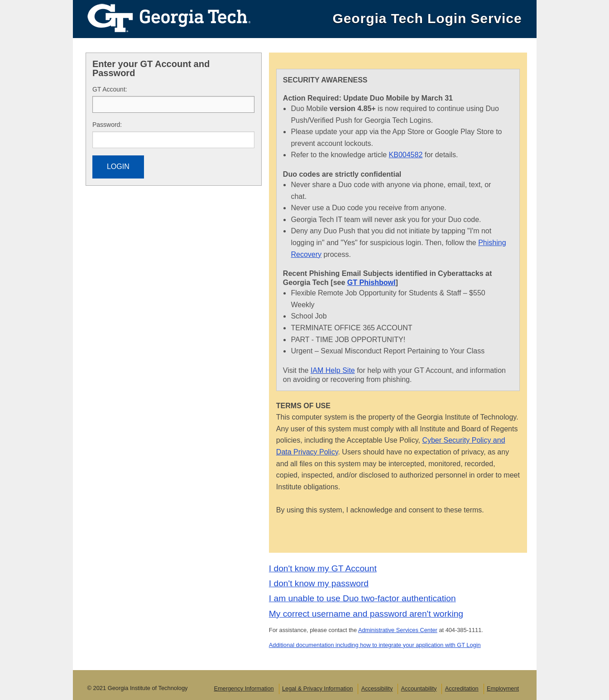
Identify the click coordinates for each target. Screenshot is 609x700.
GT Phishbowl (372, 282)
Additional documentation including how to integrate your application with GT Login (375, 645)
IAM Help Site (333, 370)
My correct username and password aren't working (366, 614)
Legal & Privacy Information (317, 688)
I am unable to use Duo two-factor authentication (362, 598)
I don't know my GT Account (323, 568)
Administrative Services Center (398, 630)
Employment (503, 688)
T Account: (110, 89)
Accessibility (377, 688)
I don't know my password (319, 583)
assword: (107, 125)
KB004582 (406, 155)
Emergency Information (244, 688)
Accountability (419, 688)
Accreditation (462, 688)
